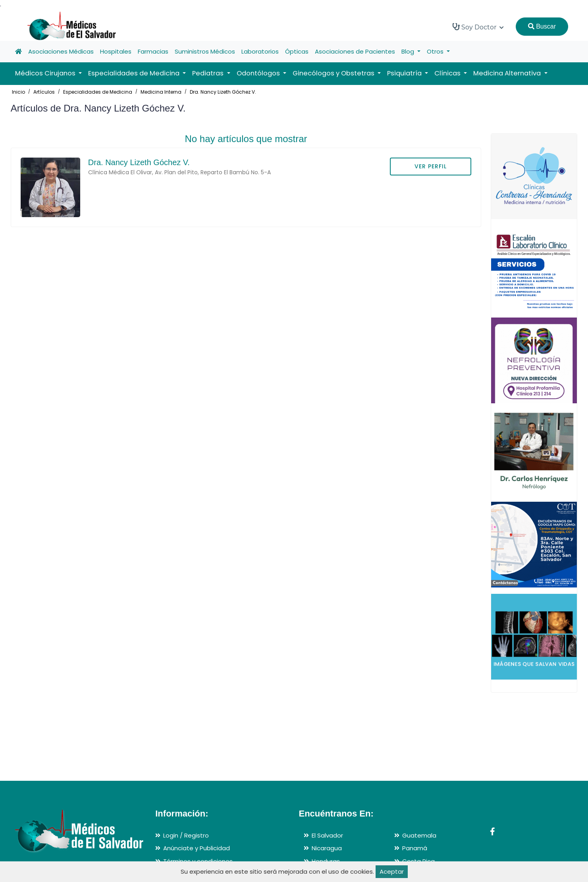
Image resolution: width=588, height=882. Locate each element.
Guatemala (419, 835)
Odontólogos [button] (259, 73)
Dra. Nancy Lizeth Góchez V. (223, 92)
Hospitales (116, 51)
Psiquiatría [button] (405, 73)
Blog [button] (409, 51)
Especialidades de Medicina (98, 92)
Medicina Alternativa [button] (508, 73)
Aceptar (392, 871)
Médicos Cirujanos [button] (46, 73)
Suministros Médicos (205, 51)
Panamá (415, 848)
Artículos (44, 92)
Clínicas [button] (448, 73)
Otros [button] (436, 51)
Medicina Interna (161, 92)
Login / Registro (186, 835)
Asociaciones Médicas (61, 51)
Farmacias (153, 51)
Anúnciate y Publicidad (197, 848)
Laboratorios (260, 51)
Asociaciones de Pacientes (355, 51)
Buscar (542, 26)
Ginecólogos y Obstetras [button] (334, 73)
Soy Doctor (478, 27)
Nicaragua (327, 848)
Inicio (18, 92)
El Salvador (327, 835)
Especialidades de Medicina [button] (135, 73)
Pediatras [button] (209, 73)
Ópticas (297, 51)
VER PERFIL (431, 166)
